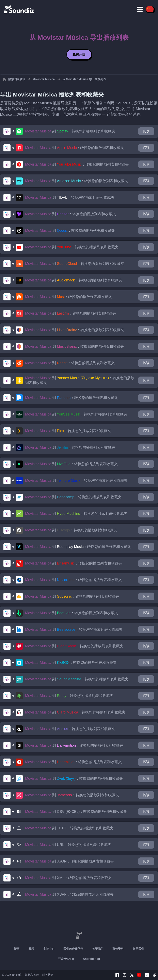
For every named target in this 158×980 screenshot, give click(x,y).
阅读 (146, 131)
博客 (17, 949)
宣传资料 (118, 949)
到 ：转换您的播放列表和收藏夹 (70, 131)
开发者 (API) (66, 959)
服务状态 (48, 975)
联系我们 (138, 949)
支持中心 (49, 949)
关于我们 (98, 949)
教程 (31, 949)
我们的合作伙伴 (73, 949)
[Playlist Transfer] (19, 9)
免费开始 (79, 54)
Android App (91, 959)
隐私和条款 (32, 975)
